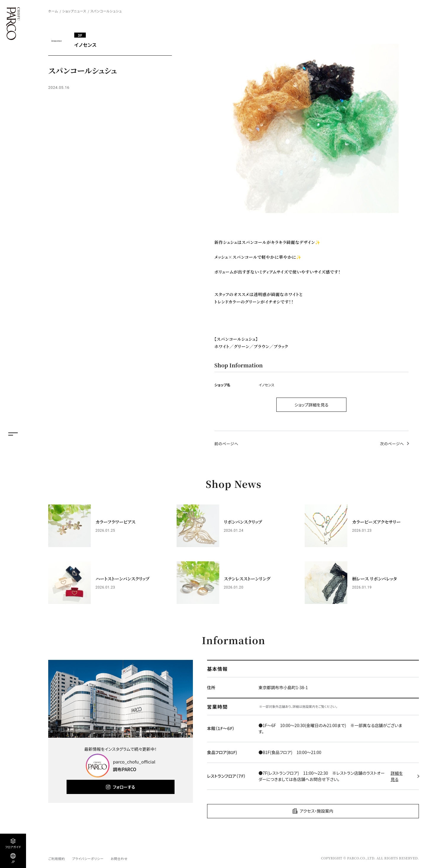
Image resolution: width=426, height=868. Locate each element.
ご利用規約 (57, 859)
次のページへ (392, 444)
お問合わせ (119, 859)
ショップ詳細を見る (311, 405)
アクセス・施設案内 (317, 811)
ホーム (53, 11)
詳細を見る (397, 776)
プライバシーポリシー (88, 859)
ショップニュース (74, 11)
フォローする (124, 787)
